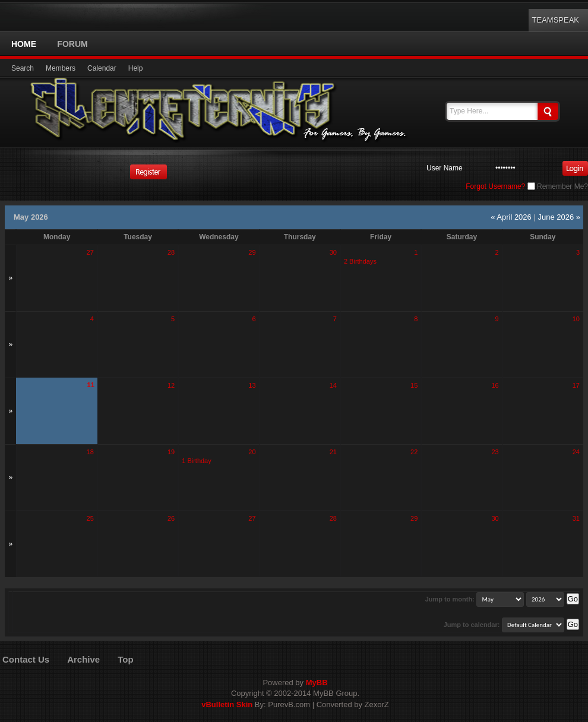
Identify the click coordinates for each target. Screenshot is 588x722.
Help (136, 68)
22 (414, 452)
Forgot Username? (495, 186)
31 (576, 518)
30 (333, 252)
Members (61, 68)
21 (333, 452)
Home (24, 44)
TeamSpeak (556, 20)
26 (171, 518)
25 (90, 518)
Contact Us (26, 659)
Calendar (102, 68)
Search (23, 68)
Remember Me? (558, 186)
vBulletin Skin (227, 704)
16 (495, 385)
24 (576, 452)
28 (171, 252)
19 (171, 452)
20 (252, 452)
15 (414, 385)
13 (252, 385)
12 (171, 385)
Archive (83, 659)
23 (495, 452)
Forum (72, 44)
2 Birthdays (360, 261)
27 (90, 252)
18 (90, 452)
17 (576, 385)
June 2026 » (559, 217)
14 (333, 385)
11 (91, 385)
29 (252, 252)
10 (576, 319)
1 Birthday (197, 461)
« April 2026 (511, 217)
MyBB (317, 683)
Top (125, 659)
